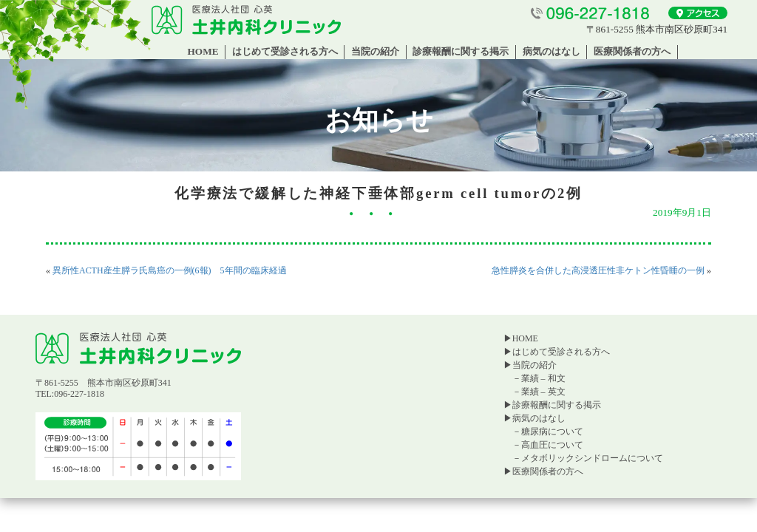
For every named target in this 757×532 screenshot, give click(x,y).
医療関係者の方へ (632, 51)
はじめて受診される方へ (285, 51)
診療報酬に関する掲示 (461, 51)
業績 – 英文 (543, 392)
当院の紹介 (375, 51)
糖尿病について (552, 432)
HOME (203, 51)
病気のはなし (551, 51)
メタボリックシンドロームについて (592, 458)
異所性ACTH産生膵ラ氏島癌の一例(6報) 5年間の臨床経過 (170, 270)
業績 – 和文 (543, 378)
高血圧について (552, 445)
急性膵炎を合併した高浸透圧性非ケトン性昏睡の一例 (598, 270)
